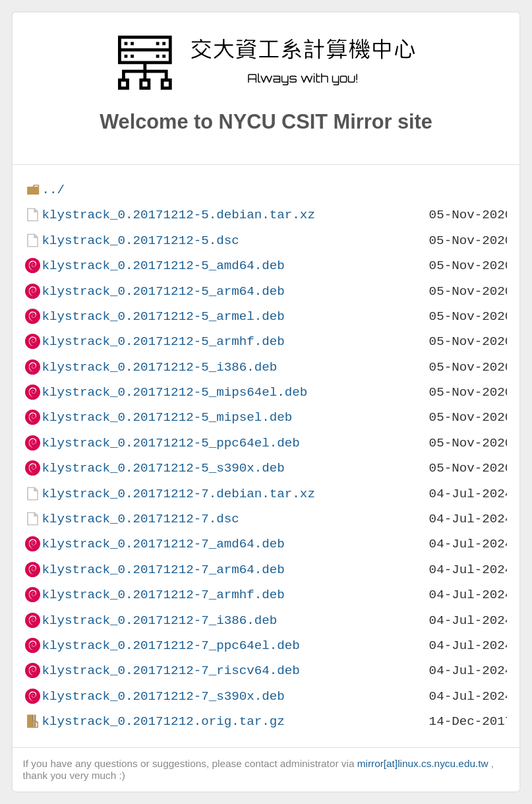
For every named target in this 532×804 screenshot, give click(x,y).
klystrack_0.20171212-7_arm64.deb (163, 570)
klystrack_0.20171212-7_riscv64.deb (170, 670)
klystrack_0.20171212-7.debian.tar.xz (178, 494)
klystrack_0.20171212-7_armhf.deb (163, 595)
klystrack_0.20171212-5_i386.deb (159, 367)
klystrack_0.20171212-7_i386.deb (159, 620)
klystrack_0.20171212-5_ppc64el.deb (170, 443)
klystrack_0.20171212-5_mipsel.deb (167, 417)
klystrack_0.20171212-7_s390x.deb (163, 696)
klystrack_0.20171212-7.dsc (140, 519)
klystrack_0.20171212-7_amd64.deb (163, 544)
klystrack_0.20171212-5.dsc (140, 240)
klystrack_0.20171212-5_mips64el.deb (174, 392)
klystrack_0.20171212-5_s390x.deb (163, 468)
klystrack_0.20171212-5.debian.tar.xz (178, 215)
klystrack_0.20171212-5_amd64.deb (163, 265)
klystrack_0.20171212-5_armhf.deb (163, 341)
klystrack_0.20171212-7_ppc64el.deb (170, 645)
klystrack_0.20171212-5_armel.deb (163, 316)
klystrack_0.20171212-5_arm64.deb (163, 291)
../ (53, 190)
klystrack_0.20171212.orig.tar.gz (163, 721)
